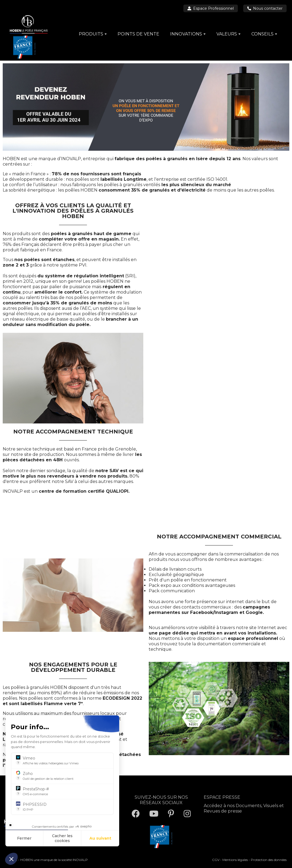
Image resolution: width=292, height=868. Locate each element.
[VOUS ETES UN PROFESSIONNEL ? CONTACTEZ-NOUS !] (218, 365)
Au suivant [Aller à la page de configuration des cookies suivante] (100, 838)
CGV (216, 860)
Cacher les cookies (62, 838)
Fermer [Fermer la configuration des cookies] (24, 838)
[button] (11, 859)
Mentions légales (235, 860)
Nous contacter (265, 8)
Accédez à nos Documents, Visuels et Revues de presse (244, 808)
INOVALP (80, 860)
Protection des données (269, 860)
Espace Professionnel (211, 8)
